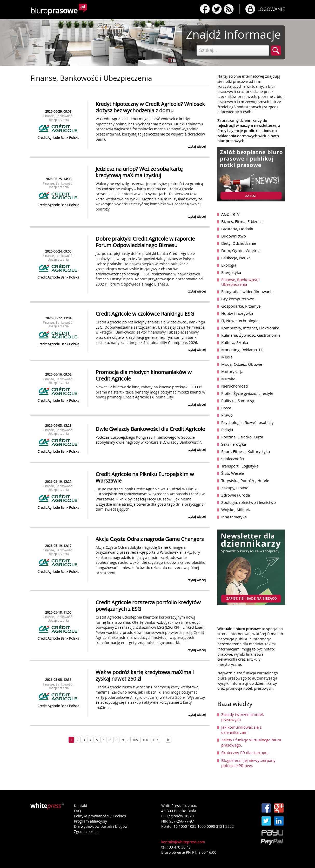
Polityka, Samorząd (238, 401)
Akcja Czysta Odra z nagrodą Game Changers (150, 539)
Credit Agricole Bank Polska (58, 138)
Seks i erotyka (234, 444)
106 (145, 740)
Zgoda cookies (86, 832)
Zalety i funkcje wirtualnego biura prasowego (251, 742)
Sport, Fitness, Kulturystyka (246, 451)
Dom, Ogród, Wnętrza (241, 250)
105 (135, 740)
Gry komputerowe (238, 299)
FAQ (78, 811)
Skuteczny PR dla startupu (244, 752)
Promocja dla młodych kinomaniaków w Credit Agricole (144, 375)
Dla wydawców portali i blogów (101, 826)
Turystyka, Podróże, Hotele (245, 480)
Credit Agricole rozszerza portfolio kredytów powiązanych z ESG (148, 606)
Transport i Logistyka (240, 466)
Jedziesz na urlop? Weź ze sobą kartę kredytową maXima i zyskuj (139, 172)
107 (155, 740)
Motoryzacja (232, 371)
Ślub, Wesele (233, 473)
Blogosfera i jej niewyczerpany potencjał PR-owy (248, 763)
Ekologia (229, 265)
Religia (227, 430)
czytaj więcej (197, 146)
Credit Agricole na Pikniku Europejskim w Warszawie (145, 477)
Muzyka (228, 379)
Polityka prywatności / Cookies (100, 816)
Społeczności (233, 459)
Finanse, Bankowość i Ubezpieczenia (58, 118)
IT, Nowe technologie (240, 321)
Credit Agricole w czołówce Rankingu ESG (145, 314)
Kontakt (81, 806)
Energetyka (231, 272)
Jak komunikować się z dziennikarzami (241, 730)
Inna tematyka (234, 517)
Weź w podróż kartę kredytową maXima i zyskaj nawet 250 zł (145, 675)
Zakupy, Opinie (235, 488)
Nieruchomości (235, 386)
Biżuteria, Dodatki (237, 229)
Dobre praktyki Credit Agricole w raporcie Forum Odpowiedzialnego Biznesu (145, 242)
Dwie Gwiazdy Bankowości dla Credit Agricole (150, 429)
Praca (226, 408)
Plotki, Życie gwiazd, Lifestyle (247, 393)
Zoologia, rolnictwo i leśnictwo (249, 502)
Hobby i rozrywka (237, 313)
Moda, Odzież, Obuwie (242, 364)
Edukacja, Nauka (236, 258)
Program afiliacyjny (91, 821)
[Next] (169, 740)
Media (227, 357)
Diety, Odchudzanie (239, 243)
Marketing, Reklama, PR (242, 350)
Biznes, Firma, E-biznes (242, 221)
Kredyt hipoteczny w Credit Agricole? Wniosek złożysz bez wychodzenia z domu (150, 107)
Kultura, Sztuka (235, 342)
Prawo (227, 415)
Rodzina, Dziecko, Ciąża (242, 437)
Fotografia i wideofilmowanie (247, 291)
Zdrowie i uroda (236, 495)
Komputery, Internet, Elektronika (250, 328)
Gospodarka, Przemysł (241, 306)
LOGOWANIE (271, 9)
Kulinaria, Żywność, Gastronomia (251, 335)
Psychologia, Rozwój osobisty (247, 422)
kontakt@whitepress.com (183, 842)
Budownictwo (234, 236)
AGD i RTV (230, 214)
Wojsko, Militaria (236, 510)
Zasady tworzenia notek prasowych (243, 717)
